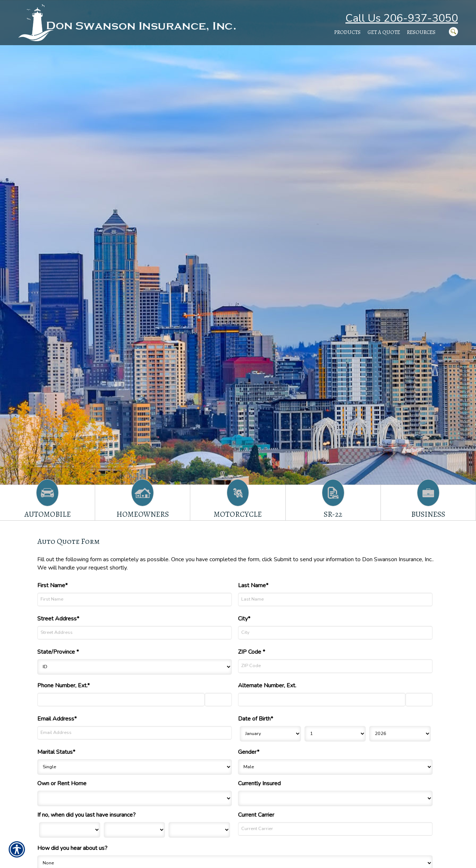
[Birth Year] (400, 734)
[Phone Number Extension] (218, 700)
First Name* (52, 585)
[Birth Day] (335, 734)
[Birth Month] (270, 734)
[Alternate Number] (322, 700)
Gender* (249, 752)
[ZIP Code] (335, 666)
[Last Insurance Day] (134, 830)
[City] (335, 633)
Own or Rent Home (62, 783)
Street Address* (58, 619)
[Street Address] (135, 633)
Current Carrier (256, 815)
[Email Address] (135, 733)
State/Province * (58, 652)
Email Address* (57, 719)
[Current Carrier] (335, 829)
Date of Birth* (256, 719)
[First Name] (135, 600)
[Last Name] (335, 600)
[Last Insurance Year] (199, 830)
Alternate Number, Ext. (267, 686)
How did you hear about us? (72, 848)
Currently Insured (259, 783)
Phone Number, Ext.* (63, 686)
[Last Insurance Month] (70, 830)
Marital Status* (56, 752)
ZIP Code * (252, 652)
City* (244, 619)
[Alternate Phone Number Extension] (419, 700)
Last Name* (253, 585)
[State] (135, 667)
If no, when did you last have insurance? (86, 815)
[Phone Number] (121, 700)
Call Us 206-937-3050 (402, 18)
